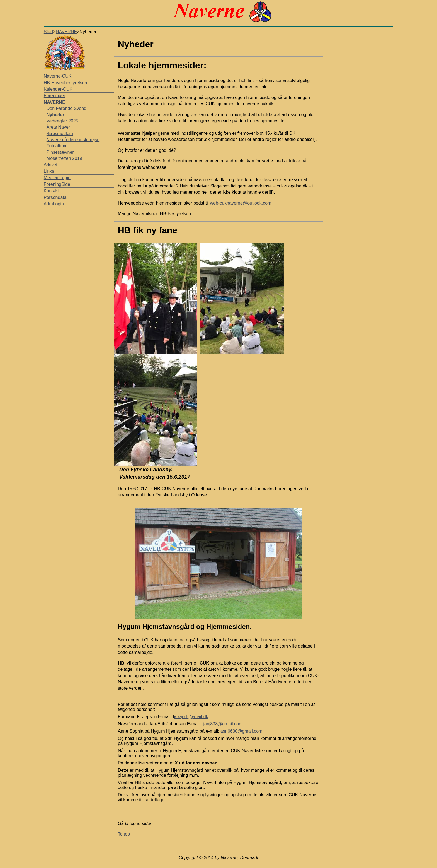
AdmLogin (54, 204)
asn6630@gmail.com (241, 731)
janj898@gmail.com (223, 724)
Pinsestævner (60, 152)
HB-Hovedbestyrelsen (65, 83)
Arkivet (51, 165)
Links (49, 171)
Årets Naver (58, 127)
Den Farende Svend (66, 108)
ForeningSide (57, 184)
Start (48, 32)
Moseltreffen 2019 (64, 158)
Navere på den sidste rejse (73, 140)
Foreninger (54, 96)
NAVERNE (66, 32)
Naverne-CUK (58, 76)
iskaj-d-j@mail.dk (191, 717)
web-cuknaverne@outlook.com (241, 203)
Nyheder (55, 115)
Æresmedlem (60, 134)
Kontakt (51, 191)
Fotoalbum (57, 146)
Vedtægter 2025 (62, 121)
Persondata (55, 197)
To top (124, 834)
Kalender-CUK (58, 89)
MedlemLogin (57, 178)
